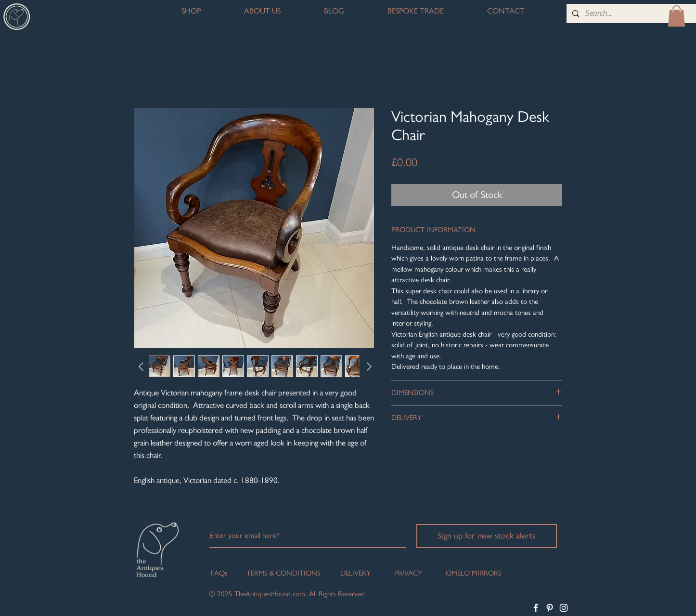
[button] (677, 16)
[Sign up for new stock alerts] (487, 536)
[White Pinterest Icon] (550, 608)
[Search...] (631, 13)
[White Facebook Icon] (536, 608)
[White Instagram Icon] (564, 608)
